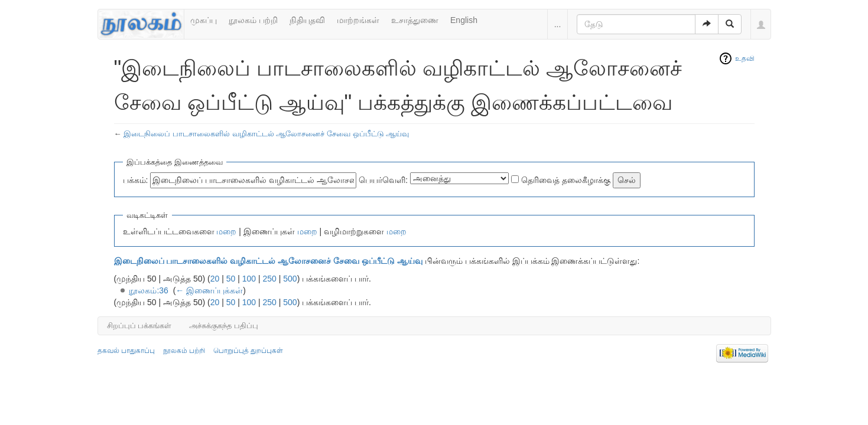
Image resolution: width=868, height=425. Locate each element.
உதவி (745, 58)
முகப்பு (204, 20)
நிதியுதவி (307, 20)
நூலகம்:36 (148, 290)
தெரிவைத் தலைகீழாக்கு (566, 180)
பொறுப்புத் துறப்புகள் (248, 351)
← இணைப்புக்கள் (209, 290)
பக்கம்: (136, 180)
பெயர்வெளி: (383, 180)
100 (249, 279)
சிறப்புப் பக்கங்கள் (139, 326)
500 (290, 279)
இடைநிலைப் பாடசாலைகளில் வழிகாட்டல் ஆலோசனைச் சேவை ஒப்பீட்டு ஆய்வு (266, 134)
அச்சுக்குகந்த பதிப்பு (224, 326)
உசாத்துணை (415, 20)
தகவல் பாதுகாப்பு (126, 351)
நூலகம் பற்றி (253, 20)
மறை (226, 231)
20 (215, 279)
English (464, 20)
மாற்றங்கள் (358, 20)
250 (270, 279)
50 (231, 279)
